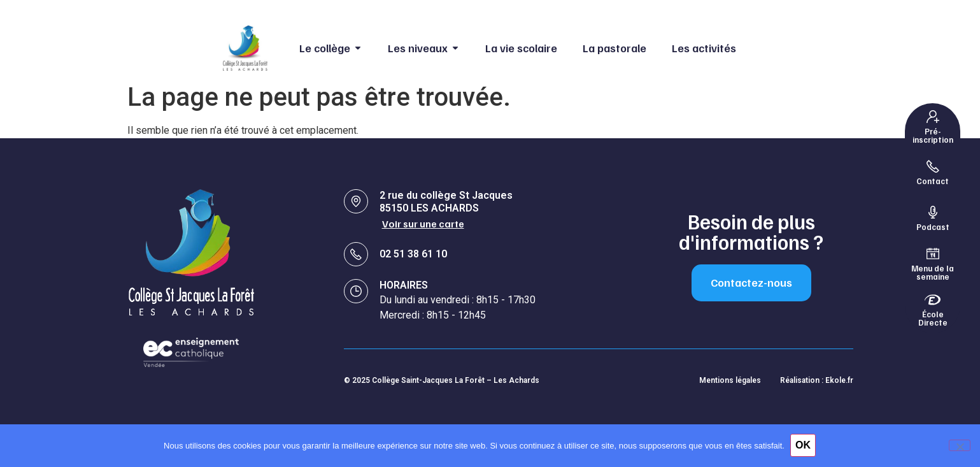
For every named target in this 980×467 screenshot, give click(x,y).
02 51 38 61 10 (413, 253)
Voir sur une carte (423, 224)
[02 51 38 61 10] (356, 254)
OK (804, 446)
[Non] (960, 445)
